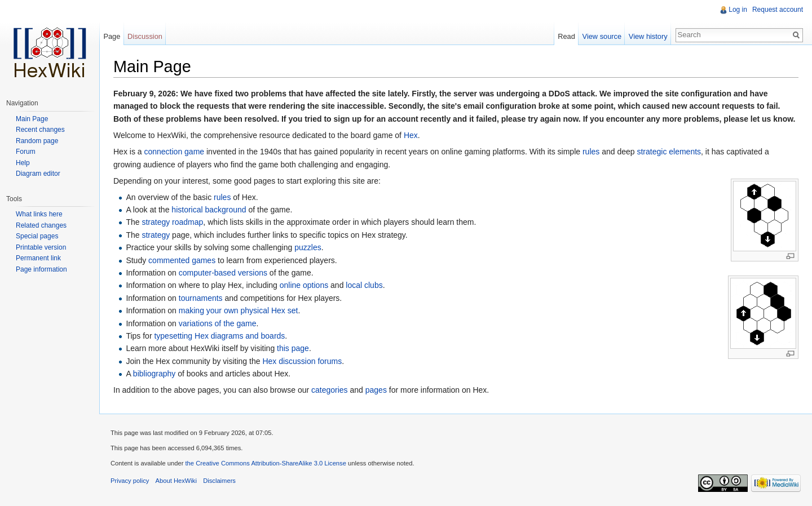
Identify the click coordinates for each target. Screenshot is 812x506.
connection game (174, 152)
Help (23, 163)
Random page (37, 141)
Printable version (41, 247)
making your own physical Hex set (239, 310)
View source (602, 36)
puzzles (308, 247)
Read (566, 36)
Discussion (145, 36)
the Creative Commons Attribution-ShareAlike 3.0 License (265, 463)
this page (293, 348)
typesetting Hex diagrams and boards (219, 336)
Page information (41, 269)
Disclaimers (219, 481)
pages (376, 390)
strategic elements (669, 152)
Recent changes (40, 130)
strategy (156, 235)
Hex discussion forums (302, 361)
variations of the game (218, 323)
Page (112, 36)
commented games (182, 260)
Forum (26, 152)
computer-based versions (223, 273)
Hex (411, 135)
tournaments (201, 298)
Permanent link (38, 258)
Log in (738, 10)
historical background (209, 210)
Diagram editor (38, 174)
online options (304, 285)
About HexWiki (176, 481)
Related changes (41, 225)
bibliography (155, 374)
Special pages (37, 236)
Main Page (32, 119)
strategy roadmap (172, 222)
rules (591, 152)
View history (648, 36)
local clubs (364, 285)
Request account (778, 10)
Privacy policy (130, 481)
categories (330, 390)
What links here (39, 214)
